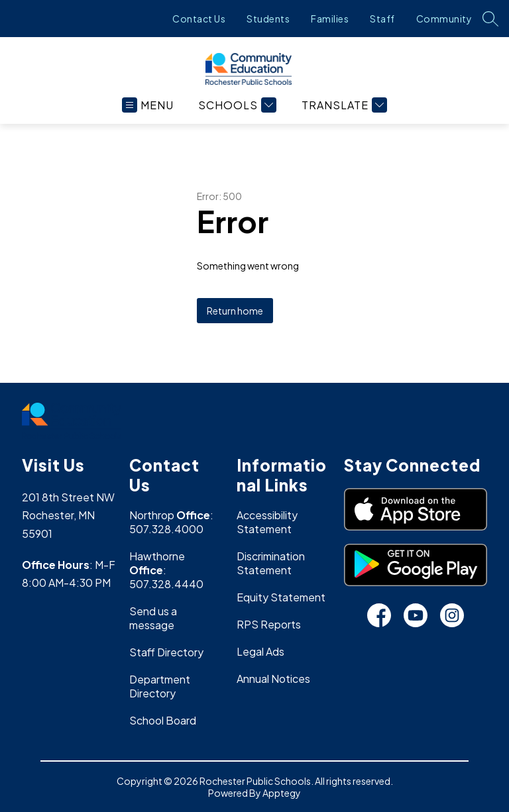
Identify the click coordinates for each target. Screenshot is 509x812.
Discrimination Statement (271, 563)
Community (444, 19)
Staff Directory (166, 652)
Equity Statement (281, 597)
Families (330, 19)
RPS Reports (269, 624)
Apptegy (282, 793)
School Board (163, 720)
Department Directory (160, 686)
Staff (382, 19)
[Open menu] (148, 105)
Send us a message (153, 618)
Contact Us (199, 19)
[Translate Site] (343, 105)
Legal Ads (260, 651)
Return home (235, 311)
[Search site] (490, 19)
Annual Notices (273, 679)
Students (268, 19)
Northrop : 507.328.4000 (171, 522)
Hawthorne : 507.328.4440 (166, 570)
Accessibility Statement (267, 522)
